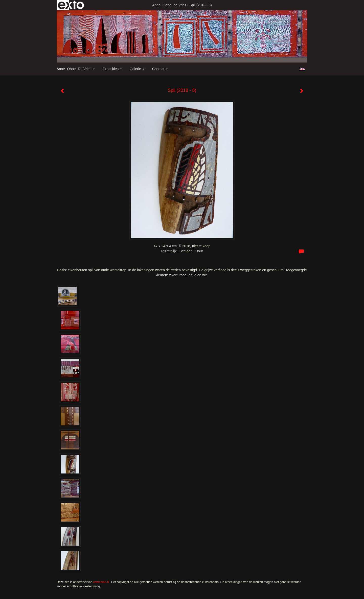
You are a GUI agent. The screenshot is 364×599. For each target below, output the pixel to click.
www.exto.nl (101, 582)
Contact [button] (160, 69)
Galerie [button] (137, 69)
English (302, 69)
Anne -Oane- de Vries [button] (76, 69)
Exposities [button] (112, 69)
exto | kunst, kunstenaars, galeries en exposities (71, 5)
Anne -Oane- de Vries (169, 5)
